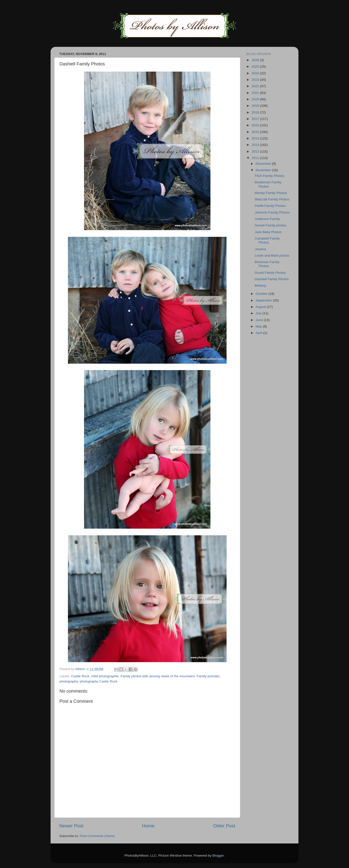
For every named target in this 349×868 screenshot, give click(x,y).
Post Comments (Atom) (97, 836)
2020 (256, 99)
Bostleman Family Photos (268, 184)
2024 (256, 73)
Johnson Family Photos (272, 212)
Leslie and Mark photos (272, 256)
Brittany (261, 285)
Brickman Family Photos (267, 264)
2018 (256, 112)
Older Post (224, 826)
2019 (256, 106)
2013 (256, 145)
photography (69, 681)
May (259, 326)
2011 (256, 158)
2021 (256, 93)
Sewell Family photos (271, 225)
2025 (256, 67)
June (260, 320)
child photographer (105, 676)
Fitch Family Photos (270, 176)
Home (148, 826)
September (264, 300)
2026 (256, 60)
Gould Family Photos (270, 273)
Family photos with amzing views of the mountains (158, 676)
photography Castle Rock (99, 681)
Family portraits (208, 676)
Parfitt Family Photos (270, 206)
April (259, 333)
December (264, 164)
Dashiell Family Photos (272, 279)
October (262, 294)
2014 (256, 138)
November (264, 170)
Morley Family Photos (271, 193)
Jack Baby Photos (268, 232)
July (259, 313)
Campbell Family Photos (267, 240)
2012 (256, 151)
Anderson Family (267, 219)
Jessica (260, 249)
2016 (256, 125)
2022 (256, 86)
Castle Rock (80, 676)
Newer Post (71, 826)
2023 (256, 80)
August (261, 307)
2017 (256, 119)
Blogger (218, 855)
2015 (256, 132)
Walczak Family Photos (272, 199)
